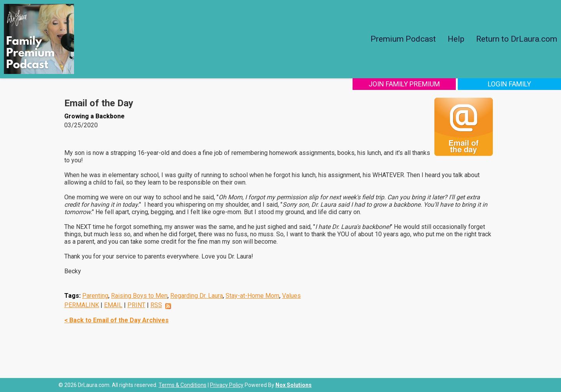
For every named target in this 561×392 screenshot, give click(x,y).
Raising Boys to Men (139, 296)
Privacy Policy (227, 385)
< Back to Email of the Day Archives (116, 320)
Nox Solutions (294, 385)
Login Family (509, 84)
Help (456, 39)
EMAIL (113, 305)
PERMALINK (82, 305)
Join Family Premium (404, 84)
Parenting (95, 296)
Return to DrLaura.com (517, 39)
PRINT (136, 305)
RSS (156, 305)
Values (291, 296)
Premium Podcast (403, 39)
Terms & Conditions (183, 385)
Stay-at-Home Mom (252, 296)
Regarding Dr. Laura (197, 296)
